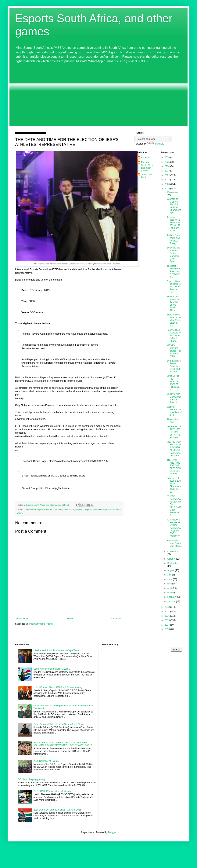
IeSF (95, 509)
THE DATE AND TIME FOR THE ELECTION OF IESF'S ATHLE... (174, 467)
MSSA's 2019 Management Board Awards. (174, 398)
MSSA (20, 513)
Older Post (117, 619)
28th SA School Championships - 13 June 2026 (57, 810)
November (172, 552)
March (171, 593)
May (170, 584)
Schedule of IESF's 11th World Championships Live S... (174, 485)
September (173, 563)
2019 (167, 189)
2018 (167, 607)
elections (79, 509)
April (170, 588)
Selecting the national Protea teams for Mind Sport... (173, 255)
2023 (167, 171)
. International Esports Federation (39, 509)
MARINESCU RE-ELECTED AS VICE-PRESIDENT (174, 383)
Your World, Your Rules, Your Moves (174, 543)
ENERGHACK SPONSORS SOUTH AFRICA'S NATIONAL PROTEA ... (174, 449)
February (172, 597)
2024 (167, 166)
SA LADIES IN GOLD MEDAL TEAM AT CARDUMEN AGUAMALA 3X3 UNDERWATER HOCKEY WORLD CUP (63, 744)
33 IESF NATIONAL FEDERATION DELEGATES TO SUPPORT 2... (174, 506)
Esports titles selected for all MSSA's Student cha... (174, 320)
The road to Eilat (172, 421)
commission (69, 509)
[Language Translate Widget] (153, 139)
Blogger (112, 832)
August (171, 570)
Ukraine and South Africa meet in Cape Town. (56, 650)
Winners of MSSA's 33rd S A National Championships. (174, 206)
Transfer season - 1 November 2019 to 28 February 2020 (174, 224)
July (170, 575)
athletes (59, 509)
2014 (167, 625)
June (170, 579)
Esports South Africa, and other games (148, 166)
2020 (167, 184)
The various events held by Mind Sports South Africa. (174, 303)
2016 (167, 616)
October (172, 559)
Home (70, 619)
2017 (167, 612)
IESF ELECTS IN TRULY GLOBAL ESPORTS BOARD (174, 432)
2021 (167, 180)
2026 (167, 157)
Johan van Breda (146, 176)
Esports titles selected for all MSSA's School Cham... (174, 336)
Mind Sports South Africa (109, 509)
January (172, 601)
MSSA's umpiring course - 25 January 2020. (174, 351)
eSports (88, 509)
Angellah (146, 157)
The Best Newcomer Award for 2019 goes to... (174, 271)
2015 (167, 620)
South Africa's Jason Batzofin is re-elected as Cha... (174, 366)
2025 (167, 162)
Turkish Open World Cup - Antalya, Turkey (174, 239)
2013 (167, 629)
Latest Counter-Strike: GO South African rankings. (59, 687)
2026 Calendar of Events (46, 761)
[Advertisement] (98, 95)
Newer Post (22, 619)
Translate (156, 144)
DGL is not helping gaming (31, 779)
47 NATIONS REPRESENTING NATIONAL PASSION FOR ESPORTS (174, 528)
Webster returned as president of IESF (174, 411)
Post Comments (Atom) (41, 624)
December (172, 192)
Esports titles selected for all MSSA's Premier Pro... (174, 287)
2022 (167, 175)
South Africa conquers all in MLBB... (52, 669)
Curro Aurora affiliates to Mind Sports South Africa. (59, 724)
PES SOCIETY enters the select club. (52, 791)
